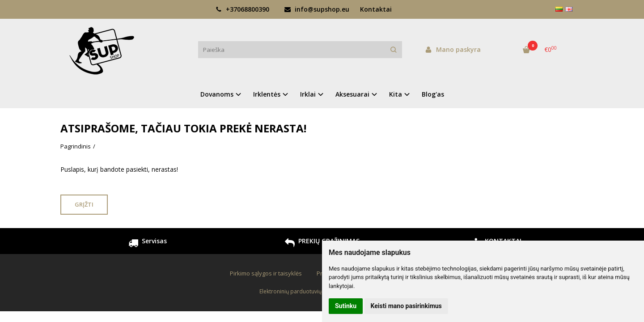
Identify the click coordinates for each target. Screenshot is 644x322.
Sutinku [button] (346, 306)
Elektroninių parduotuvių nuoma (300, 291)
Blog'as (433, 94)
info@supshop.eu (317, 9)
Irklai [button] (308, 94)
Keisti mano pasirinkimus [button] (406, 306)
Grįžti (84, 204)
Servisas (148, 244)
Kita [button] (396, 94)
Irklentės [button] (267, 94)
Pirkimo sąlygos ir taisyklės (266, 273)
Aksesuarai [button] (352, 94)
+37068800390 (242, 9)
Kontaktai (376, 9)
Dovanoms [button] (217, 94)
